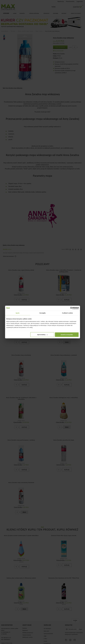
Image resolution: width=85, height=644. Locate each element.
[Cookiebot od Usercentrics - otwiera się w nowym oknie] (71, 308)
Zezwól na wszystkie (67, 335)
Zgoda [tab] (18, 313)
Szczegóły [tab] (42, 313)
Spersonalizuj (42, 335)
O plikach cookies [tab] (67, 313)
